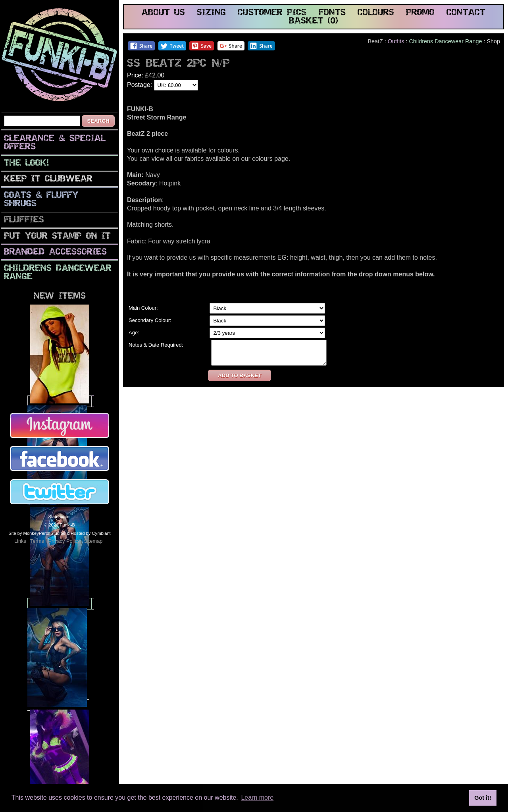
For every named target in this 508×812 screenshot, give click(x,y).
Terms (37, 541)
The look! (26, 163)
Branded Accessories (55, 252)
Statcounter (59, 517)
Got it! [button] (483, 798)
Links (20, 541)
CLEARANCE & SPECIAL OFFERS (55, 143)
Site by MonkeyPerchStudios (37, 533)
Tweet (172, 46)
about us (163, 13)
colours (376, 13)
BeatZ (375, 41)
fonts (332, 13)
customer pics (272, 13)
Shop (493, 41)
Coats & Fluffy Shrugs (41, 200)
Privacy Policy (64, 541)
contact (466, 13)
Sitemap (93, 541)
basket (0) (314, 21)
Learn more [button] (257, 798)
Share (141, 46)
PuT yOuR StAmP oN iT (57, 236)
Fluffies (24, 220)
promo (420, 13)
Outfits (396, 41)
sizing (211, 13)
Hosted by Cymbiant (91, 533)
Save (201, 46)
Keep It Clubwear (48, 179)
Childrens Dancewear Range (58, 273)
